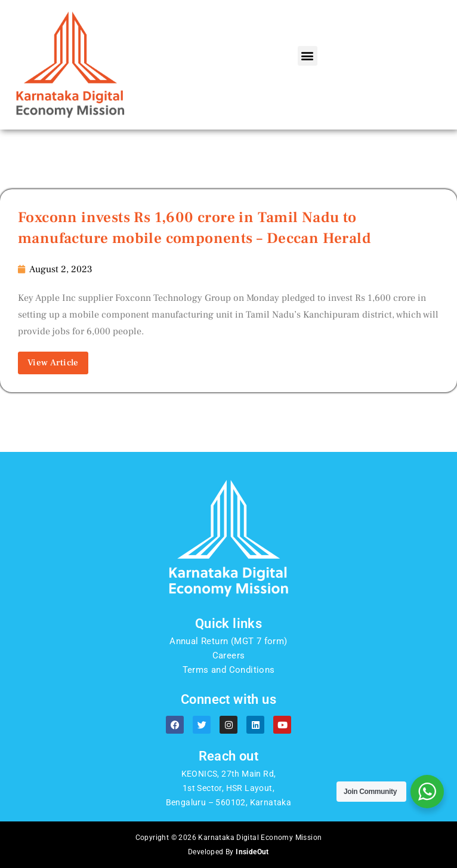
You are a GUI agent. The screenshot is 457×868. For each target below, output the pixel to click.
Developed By (229, 852)
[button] (308, 56)
